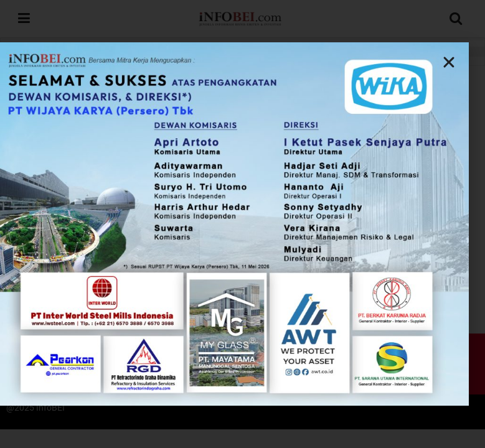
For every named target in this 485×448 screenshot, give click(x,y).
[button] (360, 62)
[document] (242, 224)
